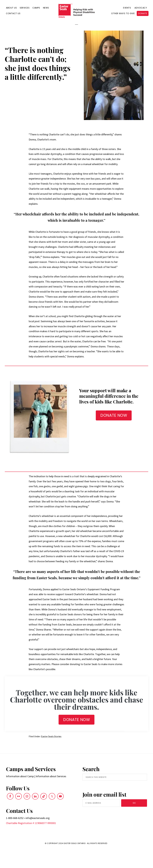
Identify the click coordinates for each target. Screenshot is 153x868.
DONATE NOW (114, 434)
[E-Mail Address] (101, 822)
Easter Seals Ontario (75, 862)
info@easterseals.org (38, 837)
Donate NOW (76, 738)
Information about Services (51, 795)
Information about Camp (20, 795)
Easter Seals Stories (51, 755)
